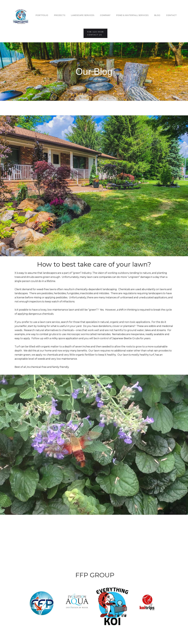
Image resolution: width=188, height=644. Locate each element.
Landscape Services (83, 15)
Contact (171, 15)
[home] (21, 15)
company (105, 15)
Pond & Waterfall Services (132, 15)
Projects (60, 15)
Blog (157, 15)
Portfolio (42, 15)
